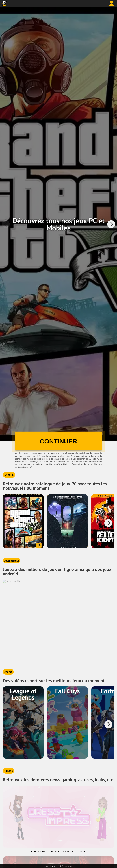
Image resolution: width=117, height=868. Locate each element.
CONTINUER (58, 441)
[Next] (111, 224)
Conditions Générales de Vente (84, 453)
